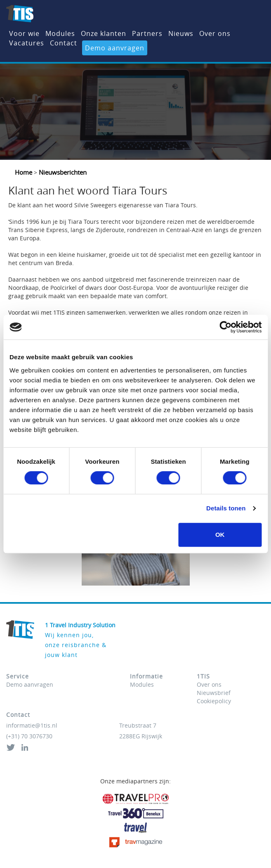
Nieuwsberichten (62, 172)
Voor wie (24, 33)
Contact (64, 43)
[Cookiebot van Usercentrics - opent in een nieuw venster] (225, 327)
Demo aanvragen (115, 48)
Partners (147, 33)
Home (24, 172)
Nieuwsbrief (214, 693)
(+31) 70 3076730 (29, 736)
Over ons (215, 33)
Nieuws (181, 33)
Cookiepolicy (214, 701)
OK (220, 535)
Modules (60, 33)
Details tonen (226, 508)
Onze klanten (104, 33)
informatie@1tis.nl (32, 725)
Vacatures (27, 43)
